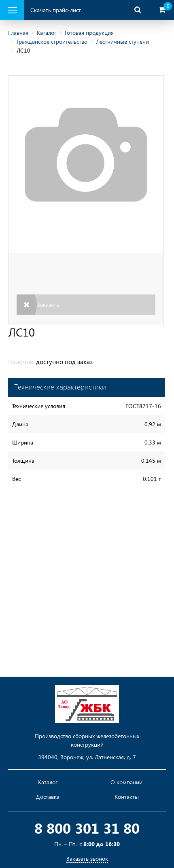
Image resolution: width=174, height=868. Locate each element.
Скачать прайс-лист (56, 10)
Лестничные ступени (122, 41)
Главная (18, 33)
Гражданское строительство (52, 41)
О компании (126, 782)
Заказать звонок (87, 858)
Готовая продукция (89, 33)
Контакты (127, 797)
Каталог (47, 33)
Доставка (48, 797)
